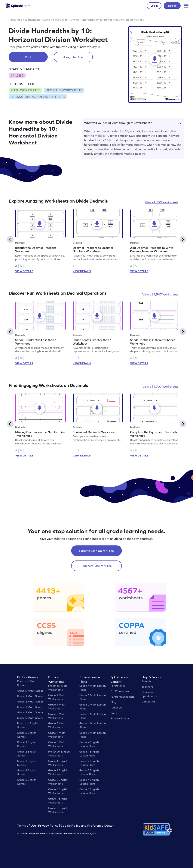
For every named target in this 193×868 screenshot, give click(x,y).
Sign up (172, 6)
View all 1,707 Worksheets (160, 387)
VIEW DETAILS (24, 271)
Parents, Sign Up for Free (96, 551)
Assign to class (73, 57)
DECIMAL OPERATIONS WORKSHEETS (38, 97)
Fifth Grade (60, 20)
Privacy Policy (48, 826)
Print (28, 57)
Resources (15, 20)
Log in (154, 6)
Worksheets (33, 20)
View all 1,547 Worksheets (160, 294)
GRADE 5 (17, 75)
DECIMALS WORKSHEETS (64, 90)
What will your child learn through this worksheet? (133, 123)
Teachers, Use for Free (96, 566)
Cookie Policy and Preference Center (87, 826)
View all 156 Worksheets (162, 202)
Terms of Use (27, 826)
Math (47, 20)
